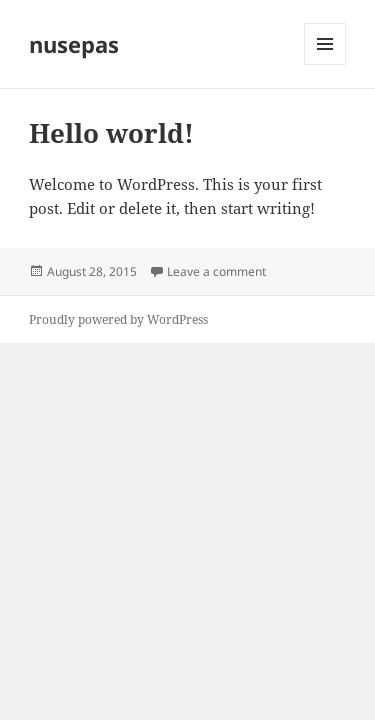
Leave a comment (216, 271)
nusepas (74, 44)
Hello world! (111, 133)
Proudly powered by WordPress (118, 319)
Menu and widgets (325, 64)
